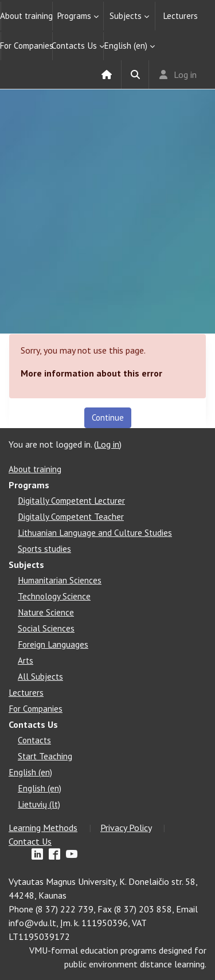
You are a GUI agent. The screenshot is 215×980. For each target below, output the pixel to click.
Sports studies (44, 549)
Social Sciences (46, 628)
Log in (185, 75)
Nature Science (46, 612)
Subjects (126, 16)
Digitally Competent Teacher (71, 517)
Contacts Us (75, 46)
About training (27, 16)
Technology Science (54, 596)
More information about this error (91, 373)
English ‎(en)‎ (126, 46)
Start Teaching (45, 756)
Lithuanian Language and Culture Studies (95, 533)
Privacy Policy (126, 828)
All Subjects (40, 677)
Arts (26, 660)
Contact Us (30, 841)
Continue (108, 418)
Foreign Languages (53, 644)
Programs (74, 16)
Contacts (34, 740)
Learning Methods (43, 828)
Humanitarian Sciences (60, 580)
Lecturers (180, 16)
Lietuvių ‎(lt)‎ (39, 804)
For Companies (27, 46)
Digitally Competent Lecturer (71, 501)
